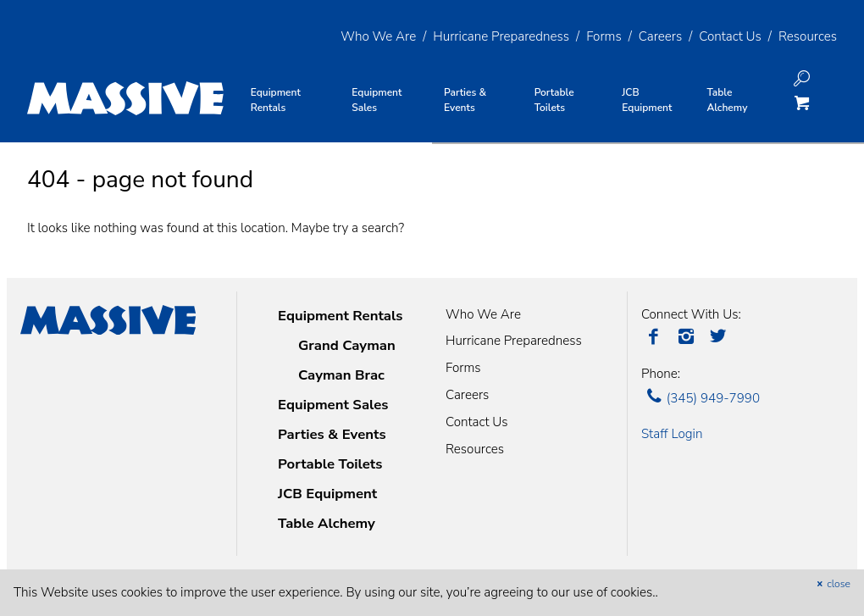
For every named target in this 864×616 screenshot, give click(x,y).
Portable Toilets (330, 464)
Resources (808, 36)
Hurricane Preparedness (501, 36)
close (831, 584)
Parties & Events (332, 434)
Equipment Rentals (340, 316)
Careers (660, 36)
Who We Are (378, 36)
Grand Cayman (347, 345)
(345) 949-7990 (701, 398)
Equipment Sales (333, 405)
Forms (604, 36)
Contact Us (730, 36)
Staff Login (672, 434)
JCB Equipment (327, 494)
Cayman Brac (341, 375)
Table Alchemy (327, 523)
